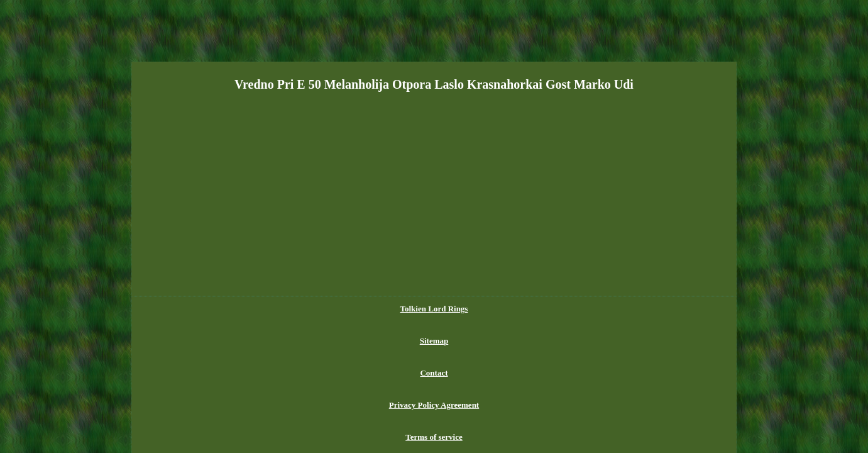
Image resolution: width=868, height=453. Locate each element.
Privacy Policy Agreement (475, 309)
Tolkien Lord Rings (306, 309)
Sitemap (366, 309)
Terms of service (560, 309)
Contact (405, 309)
